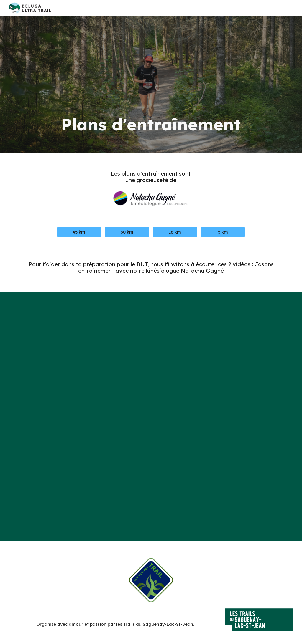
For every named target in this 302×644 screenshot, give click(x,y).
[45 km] (79, 232)
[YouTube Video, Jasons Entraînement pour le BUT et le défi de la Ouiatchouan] (151, 358)
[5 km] (223, 232)
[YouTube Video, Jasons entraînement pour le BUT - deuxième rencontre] (151, 475)
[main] (151, 85)
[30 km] (127, 232)
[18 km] (175, 232)
